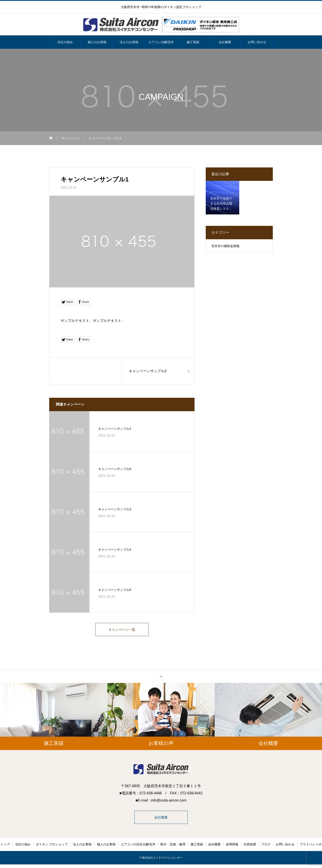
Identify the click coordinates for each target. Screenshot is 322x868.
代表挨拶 (250, 846)
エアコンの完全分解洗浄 (138, 846)
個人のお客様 (97, 42)
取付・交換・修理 (173, 846)
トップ (5, 846)
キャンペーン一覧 (122, 630)
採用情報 (232, 846)
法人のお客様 (129, 42)
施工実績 (193, 42)
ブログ (266, 846)
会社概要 (225, 42)
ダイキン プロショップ (52, 846)
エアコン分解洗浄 (161, 42)
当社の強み (65, 42)
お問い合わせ (257, 42)
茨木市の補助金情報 (225, 246)
